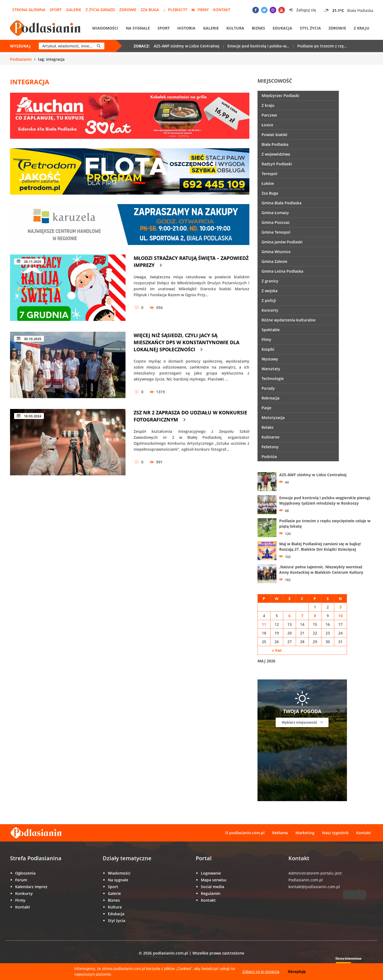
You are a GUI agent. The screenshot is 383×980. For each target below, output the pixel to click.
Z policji (269, 300)
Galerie (74, 10)
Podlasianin (21, 59)
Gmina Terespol (276, 232)
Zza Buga (150, 10)
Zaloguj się (303, 10)
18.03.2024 (29, 416)
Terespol (269, 174)
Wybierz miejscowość (302, 722)
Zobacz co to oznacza (261, 972)
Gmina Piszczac (276, 222)
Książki (268, 349)
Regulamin (211, 893)
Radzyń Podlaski (277, 164)
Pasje (266, 408)
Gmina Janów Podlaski (282, 242)
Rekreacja (271, 398)
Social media (213, 887)
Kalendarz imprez (31, 887)
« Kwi (277, 650)
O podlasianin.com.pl (245, 833)
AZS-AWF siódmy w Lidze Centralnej (186, 46)
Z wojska (270, 291)
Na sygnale (138, 28)
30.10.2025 (29, 339)
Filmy (266, 339)
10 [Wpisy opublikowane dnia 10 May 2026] (340, 616)
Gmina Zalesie (274, 261)
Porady (268, 388)
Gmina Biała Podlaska (281, 203)
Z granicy (270, 281)
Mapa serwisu (214, 880)
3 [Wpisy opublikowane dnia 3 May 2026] (340, 607)
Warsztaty (271, 369)
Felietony (270, 447)
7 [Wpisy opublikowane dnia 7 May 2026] (302, 616)
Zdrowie (128, 10)
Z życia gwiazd (100, 10)
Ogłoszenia (25, 873)
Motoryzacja (273, 418)
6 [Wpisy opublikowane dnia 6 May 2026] (289, 616)
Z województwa (276, 154)
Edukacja (282, 28)
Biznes (258, 28)
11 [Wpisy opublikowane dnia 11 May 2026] (264, 624)
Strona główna (29, 10)
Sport (56, 10)
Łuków (268, 183)
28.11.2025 (29, 262)
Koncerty (270, 310)
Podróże (269, 457)
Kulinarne (271, 437)
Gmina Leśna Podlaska (282, 271)
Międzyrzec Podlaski (280, 96)
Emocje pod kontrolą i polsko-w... (258, 46)
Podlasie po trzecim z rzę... (322, 46)
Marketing (305, 833)
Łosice (267, 125)
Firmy (200, 10)
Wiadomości (105, 28)
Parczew (269, 115)
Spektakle (271, 330)
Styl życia (310, 28)
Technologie (273, 378)
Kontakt (222, 10)
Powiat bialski (274, 135)
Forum (21, 880)
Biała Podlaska (275, 144)
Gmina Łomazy (275, 213)
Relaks (268, 427)
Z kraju (362, 28)
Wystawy (270, 359)
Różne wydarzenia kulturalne (289, 320)
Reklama (280, 833)
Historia (186, 28)
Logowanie (211, 873)
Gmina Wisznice (276, 252)
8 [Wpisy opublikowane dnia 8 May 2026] (315, 616)
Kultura (235, 28)
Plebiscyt (175, 10)
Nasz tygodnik (335, 833)
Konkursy (24, 893)
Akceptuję (297, 972)
